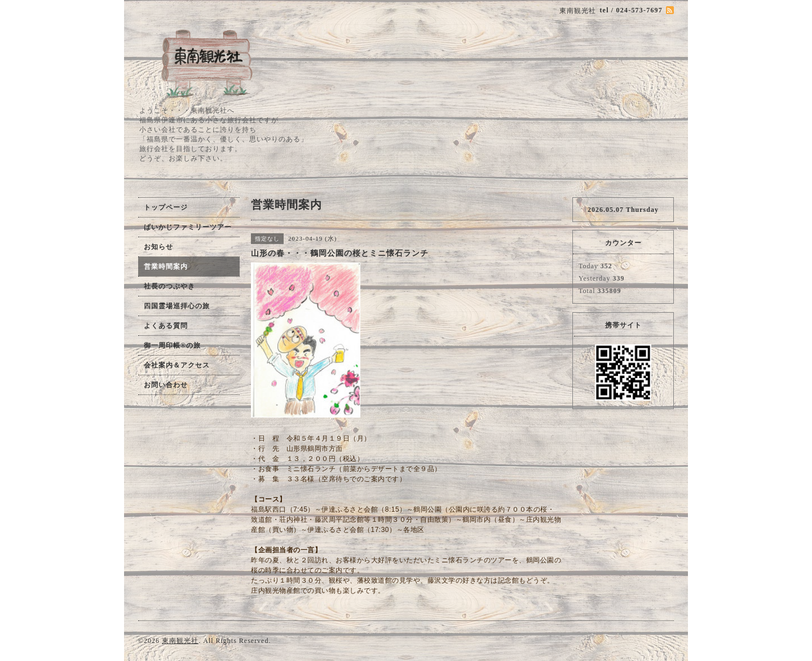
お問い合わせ (166, 385)
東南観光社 (180, 641)
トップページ (166, 207)
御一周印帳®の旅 (172, 345)
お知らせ (158, 247)
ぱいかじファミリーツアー (188, 227)
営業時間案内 (166, 267)
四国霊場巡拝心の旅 (177, 306)
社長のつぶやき (169, 286)
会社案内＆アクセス (177, 365)
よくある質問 (166, 326)
